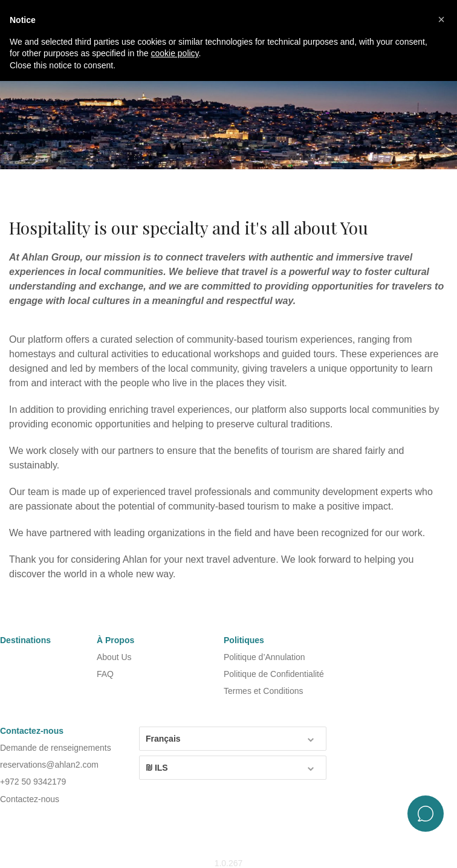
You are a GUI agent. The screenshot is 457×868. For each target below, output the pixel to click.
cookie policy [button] (174, 53)
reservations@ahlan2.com (49, 765)
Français (231, 738)
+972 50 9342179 (33, 782)
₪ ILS (231, 767)
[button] (441, 19)
